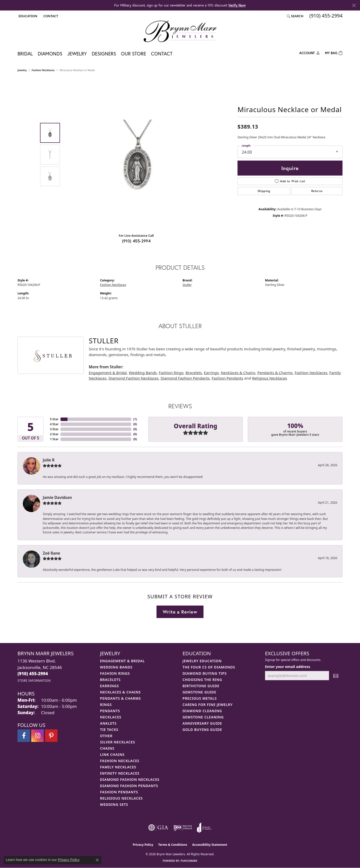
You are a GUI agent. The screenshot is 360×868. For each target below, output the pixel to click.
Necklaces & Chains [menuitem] (120, 692)
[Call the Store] (33, 674)
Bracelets (194, 373)
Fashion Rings (171, 373)
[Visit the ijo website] (183, 828)
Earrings (211, 373)
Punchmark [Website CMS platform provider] (189, 861)
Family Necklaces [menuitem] (118, 767)
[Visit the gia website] (158, 828)
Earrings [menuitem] (109, 686)
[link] (50, 16)
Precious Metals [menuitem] (200, 698)
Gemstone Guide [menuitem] (199, 692)
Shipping (264, 191)
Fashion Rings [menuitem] (115, 673)
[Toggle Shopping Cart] (334, 53)
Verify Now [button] (237, 5)
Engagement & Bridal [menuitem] (122, 661)
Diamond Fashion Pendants (185, 378)
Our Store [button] (133, 54)
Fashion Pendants (227, 378)
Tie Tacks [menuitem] (109, 730)
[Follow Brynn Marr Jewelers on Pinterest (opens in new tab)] (51, 736)
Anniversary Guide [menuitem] (202, 723)
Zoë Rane (51, 553)
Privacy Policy (143, 845)
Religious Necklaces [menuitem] (121, 798)
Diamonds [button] (50, 54)
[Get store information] (34, 681)
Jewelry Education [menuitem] (202, 661)
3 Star (54, 429)
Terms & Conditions (173, 845)
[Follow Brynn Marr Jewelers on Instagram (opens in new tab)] (37, 736)
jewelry (22, 70)
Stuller (187, 285)
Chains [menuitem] (107, 748)
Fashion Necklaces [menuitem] (120, 761)
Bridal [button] (25, 54)
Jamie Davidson (57, 497)
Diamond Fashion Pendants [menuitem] (129, 786)
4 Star (54, 424)
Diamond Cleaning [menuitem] (202, 711)
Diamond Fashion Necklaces (133, 378)
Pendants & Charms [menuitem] (120, 698)
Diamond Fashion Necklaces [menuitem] (130, 779)
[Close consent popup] (97, 860)
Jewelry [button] (77, 54)
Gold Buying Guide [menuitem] (202, 730)
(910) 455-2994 (136, 241)
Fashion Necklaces (43, 70)
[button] (27, 16)
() (135, 419)
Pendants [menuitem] (110, 711)
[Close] (354, 5)
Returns (317, 191)
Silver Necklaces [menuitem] (117, 742)
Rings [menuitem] (106, 705)
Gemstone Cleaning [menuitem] (203, 717)
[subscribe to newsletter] (336, 676)
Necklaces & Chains (238, 373)
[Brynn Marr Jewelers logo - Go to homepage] (180, 31)
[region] (137, 155)
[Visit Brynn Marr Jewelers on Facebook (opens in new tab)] (24, 736)
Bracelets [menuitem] (110, 680)
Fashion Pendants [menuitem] (119, 792)
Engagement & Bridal (108, 373)
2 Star (54, 434)
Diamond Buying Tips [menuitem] (205, 673)
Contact (162, 54)
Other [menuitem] (106, 736)
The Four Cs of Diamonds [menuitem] (209, 667)
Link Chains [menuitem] (112, 755)
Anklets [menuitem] (108, 723)
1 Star (54, 439)
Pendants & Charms (275, 373)
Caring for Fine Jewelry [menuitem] (208, 705)
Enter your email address (287, 666)
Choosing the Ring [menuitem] (202, 680)
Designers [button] (104, 54)
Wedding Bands (143, 373)
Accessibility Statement (210, 845)
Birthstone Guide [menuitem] (201, 686)
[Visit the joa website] (204, 828)
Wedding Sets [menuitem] (114, 804)
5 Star (54, 419)
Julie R (49, 460)
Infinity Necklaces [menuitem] (120, 773)
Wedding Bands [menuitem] (116, 667)
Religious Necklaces (269, 378)
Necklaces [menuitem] (111, 717)
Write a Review (180, 612)
